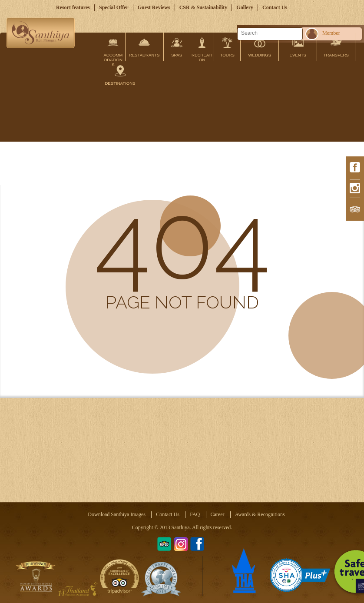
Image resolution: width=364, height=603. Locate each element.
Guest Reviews (154, 7)
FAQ (195, 514)
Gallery (245, 7)
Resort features (73, 7)
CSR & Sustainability (204, 7)
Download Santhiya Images (117, 514)
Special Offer (114, 7)
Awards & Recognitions (260, 514)
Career (218, 514)
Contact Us (275, 7)
